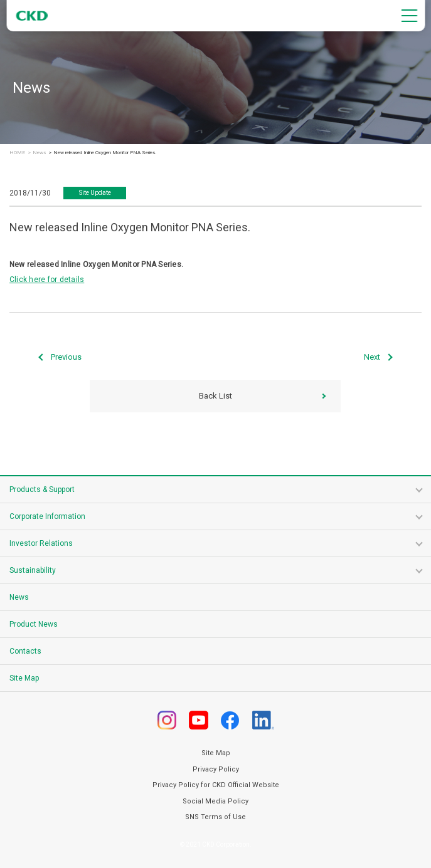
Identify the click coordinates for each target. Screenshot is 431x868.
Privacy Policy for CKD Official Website (216, 785)
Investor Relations (41, 543)
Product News (34, 624)
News (39, 153)
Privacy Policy (216, 769)
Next (372, 357)
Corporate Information (47, 516)
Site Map (24, 678)
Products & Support (42, 489)
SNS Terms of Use (215, 817)
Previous (66, 357)
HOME (17, 153)
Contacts (25, 651)
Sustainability (33, 570)
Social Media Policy (215, 801)
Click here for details (47, 280)
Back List (215, 396)
